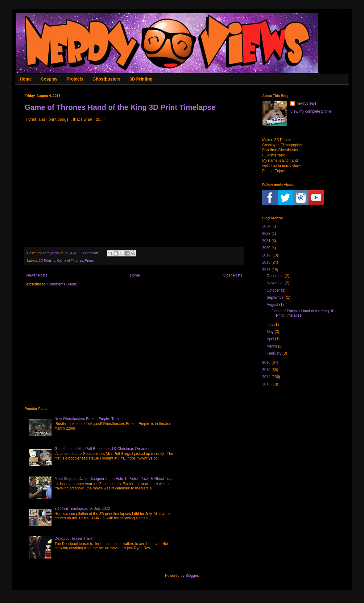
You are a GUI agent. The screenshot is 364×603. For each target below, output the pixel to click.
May (270, 332)
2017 (266, 270)
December (275, 276)
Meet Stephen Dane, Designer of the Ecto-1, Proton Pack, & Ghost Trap (114, 479)
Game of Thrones (70, 260)
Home (26, 79)
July (270, 325)
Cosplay (49, 79)
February (274, 353)
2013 (266, 384)
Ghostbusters (107, 79)
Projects (75, 79)
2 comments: (91, 253)
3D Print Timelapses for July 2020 (82, 509)
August (272, 305)
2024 (266, 226)
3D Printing (141, 79)
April (270, 339)
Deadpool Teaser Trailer (74, 539)
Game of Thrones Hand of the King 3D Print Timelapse (120, 107)
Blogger (192, 576)
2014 (266, 377)
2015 (266, 370)
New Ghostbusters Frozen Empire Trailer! (89, 419)
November (275, 283)
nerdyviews (306, 103)
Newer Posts (37, 275)
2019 (266, 255)
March (272, 346)
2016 (266, 363)
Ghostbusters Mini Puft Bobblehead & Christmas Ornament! (103, 449)
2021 (266, 241)
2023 (266, 234)
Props (89, 260)
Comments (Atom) (62, 284)
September (276, 297)
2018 (266, 262)
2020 (266, 248)
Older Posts (232, 275)
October (273, 290)
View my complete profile (311, 111)
